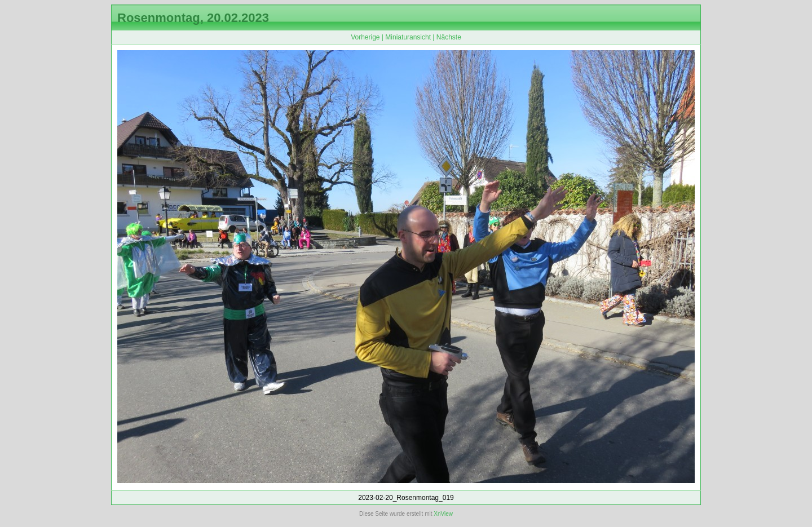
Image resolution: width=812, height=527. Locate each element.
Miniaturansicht (408, 37)
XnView (443, 514)
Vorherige (365, 37)
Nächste (449, 37)
